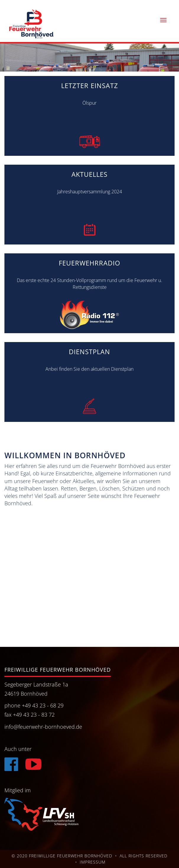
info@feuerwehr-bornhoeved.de (43, 727)
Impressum (93, 862)
